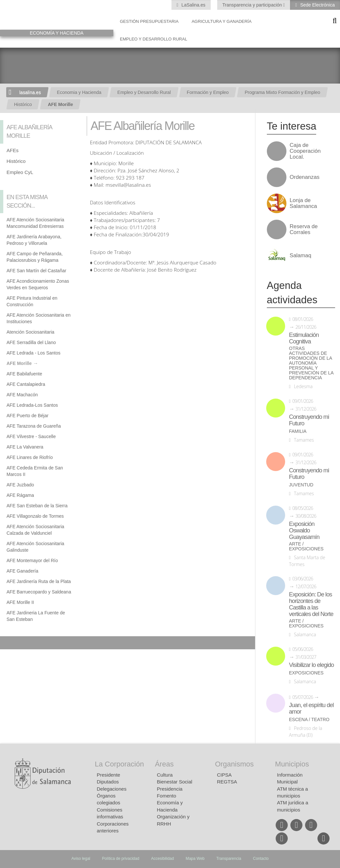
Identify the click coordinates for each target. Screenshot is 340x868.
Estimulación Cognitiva (304, 338)
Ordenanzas (305, 177)
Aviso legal (81, 859)
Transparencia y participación (253, 5)
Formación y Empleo (208, 92)
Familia (298, 431)
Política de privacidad (121, 859)
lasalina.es (30, 92)
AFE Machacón (22, 395)
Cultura (165, 775)
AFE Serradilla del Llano (31, 342)
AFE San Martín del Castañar (36, 271)
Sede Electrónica (317, 5)
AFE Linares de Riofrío (30, 457)
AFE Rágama (20, 495)
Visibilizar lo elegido (311, 665)
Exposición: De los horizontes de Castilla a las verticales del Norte (311, 604)
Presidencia (170, 789)
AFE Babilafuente (24, 374)
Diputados (108, 782)
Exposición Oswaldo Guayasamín (304, 530)
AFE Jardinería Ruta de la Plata (39, 581)
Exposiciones (306, 673)
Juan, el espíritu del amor (311, 708)
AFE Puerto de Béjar (27, 416)
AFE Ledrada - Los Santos (33, 353)
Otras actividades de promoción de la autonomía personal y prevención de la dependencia (311, 363)
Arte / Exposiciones (306, 546)
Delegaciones (112, 789)
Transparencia (229, 859)
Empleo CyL (20, 172)
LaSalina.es (193, 5)
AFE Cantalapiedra (26, 384)
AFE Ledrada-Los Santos (32, 405)
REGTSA (227, 782)
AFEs (13, 150)
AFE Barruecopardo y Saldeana (39, 592)
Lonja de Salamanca (303, 203)
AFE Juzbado (20, 485)
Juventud (301, 485)
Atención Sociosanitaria (30, 332)
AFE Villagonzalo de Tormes (35, 516)
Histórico (23, 104)
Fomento (166, 796)
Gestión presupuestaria (149, 21)
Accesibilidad (162, 859)
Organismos (234, 764)
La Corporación (119, 764)
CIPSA (224, 775)
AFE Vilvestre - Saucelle (31, 436)
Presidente (108, 775)
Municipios (292, 764)
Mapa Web (195, 859)
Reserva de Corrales (304, 229)
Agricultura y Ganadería (222, 21)
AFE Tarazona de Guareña (34, 426)
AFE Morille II (20, 602)
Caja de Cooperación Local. (305, 151)
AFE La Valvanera (25, 447)
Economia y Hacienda (79, 92)
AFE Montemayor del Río (32, 560)
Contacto (261, 859)
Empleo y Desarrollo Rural (154, 39)
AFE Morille (60, 104)
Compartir (8, 643)
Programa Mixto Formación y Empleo (282, 92)
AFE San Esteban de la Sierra (37, 506)
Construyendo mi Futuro (309, 420)
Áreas (164, 764)
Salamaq (300, 256)
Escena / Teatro (309, 720)
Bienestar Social (174, 782)
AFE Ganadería (22, 571)
